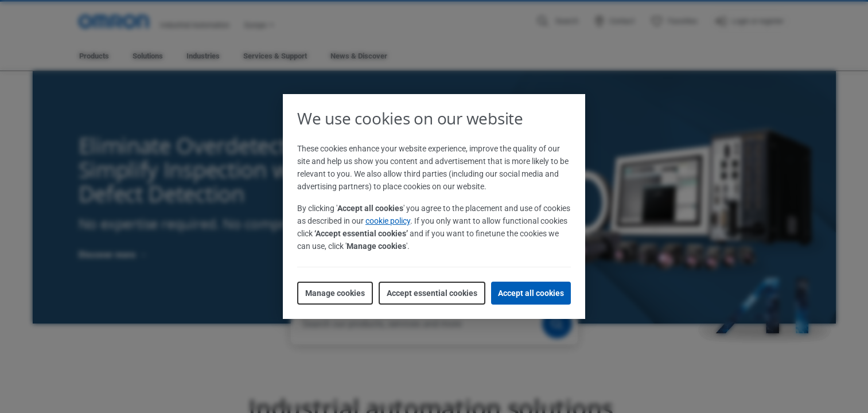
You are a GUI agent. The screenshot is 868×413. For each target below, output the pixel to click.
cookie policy (388, 221)
